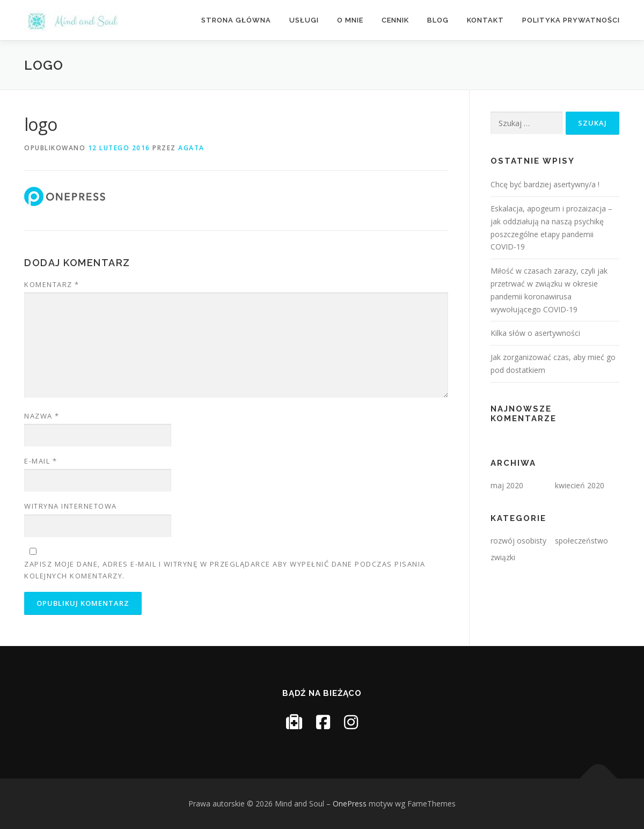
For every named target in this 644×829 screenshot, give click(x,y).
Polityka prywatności (571, 20)
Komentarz (52, 284)
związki (503, 557)
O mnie (350, 20)
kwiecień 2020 (580, 485)
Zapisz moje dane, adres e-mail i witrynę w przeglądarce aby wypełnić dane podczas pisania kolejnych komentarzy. (225, 570)
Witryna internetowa (71, 506)
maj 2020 (507, 485)
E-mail (41, 461)
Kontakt (485, 20)
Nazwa (42, 416)
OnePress (350, 804)
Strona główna (236, 20)
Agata (191, 148)
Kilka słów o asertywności (535, 333)
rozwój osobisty (518, 541)
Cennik (395, 20)
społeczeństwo (581, 541)
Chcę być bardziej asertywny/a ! (545, 184)
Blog (438, 20)
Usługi (304, 20)
